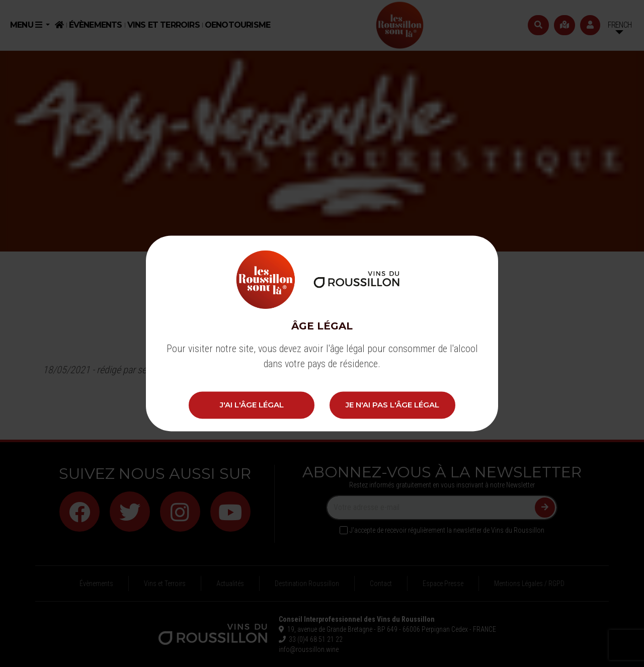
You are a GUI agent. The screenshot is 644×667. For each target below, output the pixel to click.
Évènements (96, 25)
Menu (27, 25)
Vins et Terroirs (164, 25)
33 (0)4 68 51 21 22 (314, 639)
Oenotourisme (237, 25)
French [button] (620, 25)
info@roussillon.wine (309, 649)
